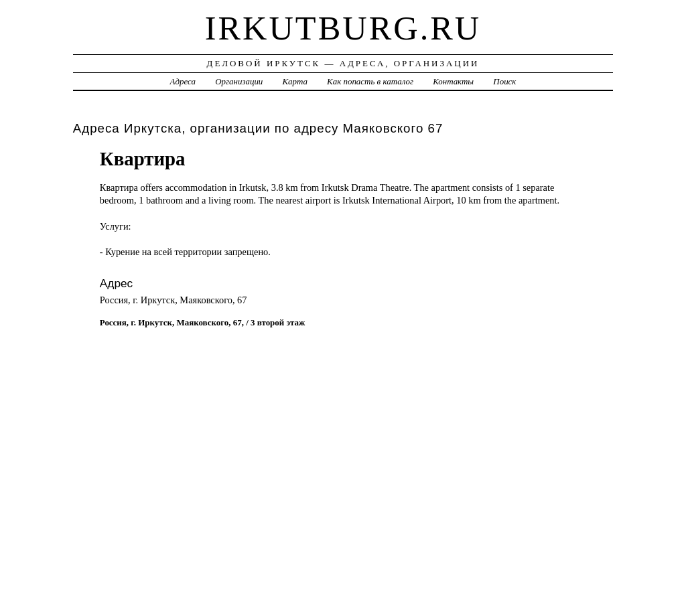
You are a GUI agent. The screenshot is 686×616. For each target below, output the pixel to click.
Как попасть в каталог (370, 81)
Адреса (183, 81)
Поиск (504, 81)
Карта (295, 81)
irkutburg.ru (343, 28)
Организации (239, 81)
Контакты (453, 81)
